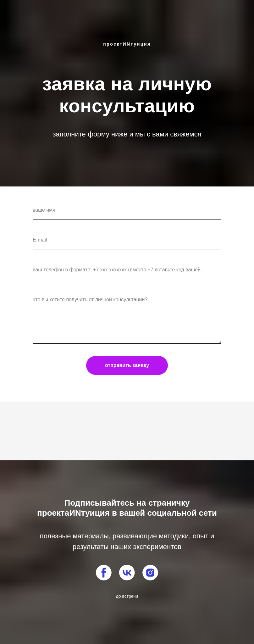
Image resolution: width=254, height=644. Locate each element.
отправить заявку (127, 365)
